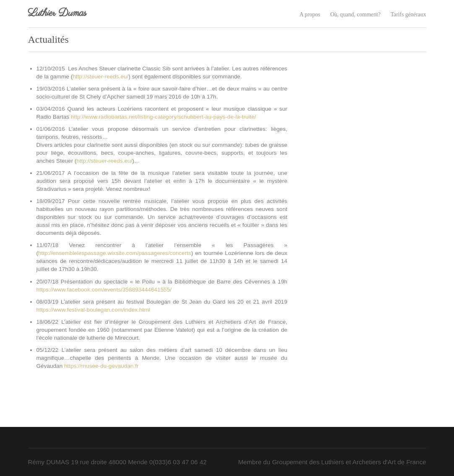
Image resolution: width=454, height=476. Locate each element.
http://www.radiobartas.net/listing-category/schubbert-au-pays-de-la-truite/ (163, 117)
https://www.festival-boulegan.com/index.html (93, 310)
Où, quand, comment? (355, 14)
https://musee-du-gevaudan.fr (101, 366)
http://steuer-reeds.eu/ (100, 77)
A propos (310, 14)
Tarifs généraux (409, 14)
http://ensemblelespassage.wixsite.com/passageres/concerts (115, 253)
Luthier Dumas (57, 13)
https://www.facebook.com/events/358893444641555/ (104, 290)
